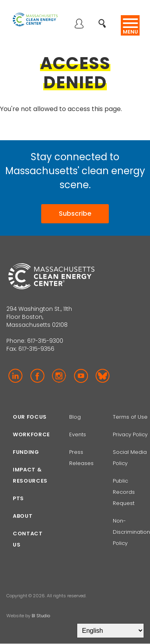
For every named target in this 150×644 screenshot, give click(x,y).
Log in (79, 24)
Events (78, 434)
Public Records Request (124, 492)
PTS (18, 498)
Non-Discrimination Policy (131, 532)
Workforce (31, 434)
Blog (75, 417)
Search (105, 19)
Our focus (30, 417)
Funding (26, 452)
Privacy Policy (130, 434)
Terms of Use (130, 417)
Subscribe (75, 214)
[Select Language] (110, 631)
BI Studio (41, 616)
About (23, 516)
